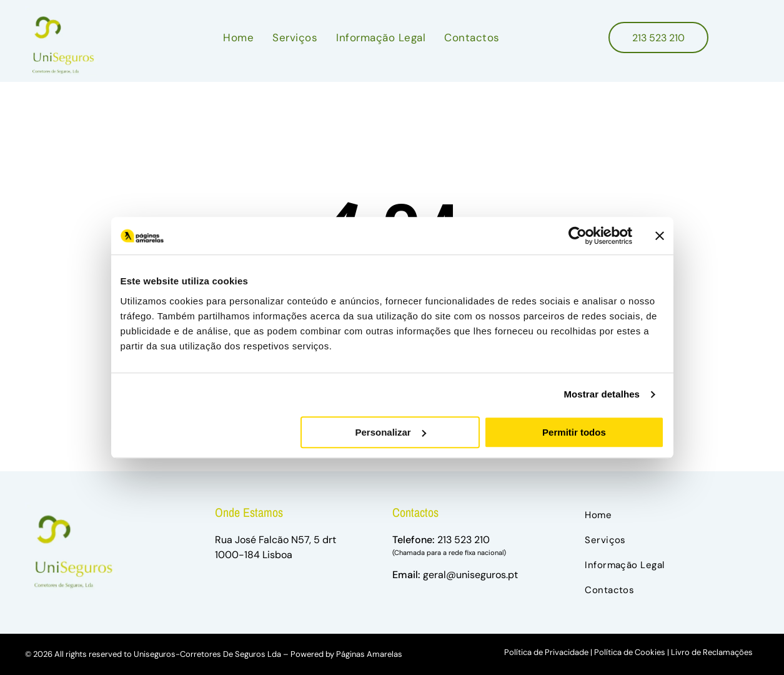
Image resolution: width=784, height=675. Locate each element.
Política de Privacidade (546, 652)
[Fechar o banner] (660, 236)
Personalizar (391, 432)
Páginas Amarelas (369, 654)
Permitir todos (574, 432)
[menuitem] (238, 38)
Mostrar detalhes (602, 394)
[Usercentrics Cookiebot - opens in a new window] (578, 236)
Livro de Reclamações (712, 652)
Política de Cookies (630, 652)
